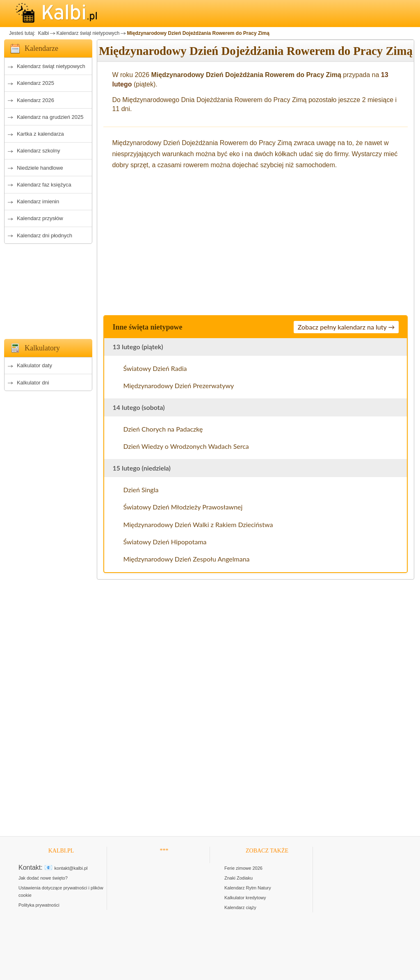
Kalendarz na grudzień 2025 (50, 117)
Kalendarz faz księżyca (44, 185)
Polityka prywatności (39, 905)
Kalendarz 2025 (35, 83)
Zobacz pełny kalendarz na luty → (346, 327)
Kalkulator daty (34, 365)
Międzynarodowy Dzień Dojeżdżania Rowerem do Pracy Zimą (198, 33)
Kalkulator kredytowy (245, 898)
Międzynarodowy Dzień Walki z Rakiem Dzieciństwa (198, 524)
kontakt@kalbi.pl (71, 868)
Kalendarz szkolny (39, 151)
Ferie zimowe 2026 (243, 868)
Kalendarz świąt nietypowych (88, 33)
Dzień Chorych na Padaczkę (163, 429)
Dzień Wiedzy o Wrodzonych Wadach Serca (186, 446)
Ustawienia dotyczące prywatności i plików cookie (61, 891)
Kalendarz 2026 (35, 100)
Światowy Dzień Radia (155, 368)
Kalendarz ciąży (240, 907)
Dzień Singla (141, 490)
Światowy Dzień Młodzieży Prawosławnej (183, 507)
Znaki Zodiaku (239, 878)
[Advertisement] (48, 289)
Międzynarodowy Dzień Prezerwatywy (178, 385)
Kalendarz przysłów (40, 218)
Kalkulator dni (33, 383)
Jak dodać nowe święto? (43, 878)
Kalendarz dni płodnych (45, 235)
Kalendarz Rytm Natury (248, 888)
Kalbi (43, 33)
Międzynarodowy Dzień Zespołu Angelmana (186, 559)
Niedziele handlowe (40, 168)
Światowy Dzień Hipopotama (165, 542)
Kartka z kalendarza (40, 134)
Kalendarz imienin (38, 201)
